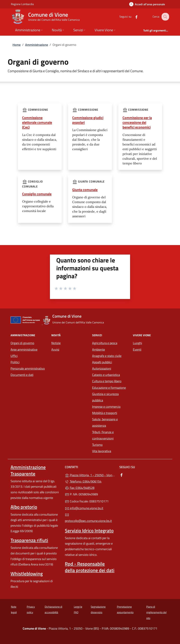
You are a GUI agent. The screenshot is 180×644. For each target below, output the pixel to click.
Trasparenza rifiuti (29, 540)
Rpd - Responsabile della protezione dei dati (90, 567)
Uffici (14, 356)
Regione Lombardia (22, 4)
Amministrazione (37, 45)
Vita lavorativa (102, 451)
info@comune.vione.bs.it (84, 508)
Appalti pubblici (102, 362)
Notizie (56, 343)
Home (17, 45)
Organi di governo (22, 343)
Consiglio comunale (37, 194)
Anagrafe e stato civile (107, 356)
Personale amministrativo (28, 368)
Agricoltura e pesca (105, 343)
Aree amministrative (24, 349)
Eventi (137, 349)
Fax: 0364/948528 (80, 488)
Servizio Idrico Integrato (89, 531)
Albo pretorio (24, 507)
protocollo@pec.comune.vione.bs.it (88, 518)
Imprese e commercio (106, 407)
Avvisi (55, 349)
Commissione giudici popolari (88, 120)
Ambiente (99, 349)
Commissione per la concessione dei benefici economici (137, 122)
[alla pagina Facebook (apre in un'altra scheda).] (134, 17)
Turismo (97, 445)
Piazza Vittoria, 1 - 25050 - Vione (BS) (90, 475)
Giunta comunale (85, 190)
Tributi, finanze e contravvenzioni (103, 435)
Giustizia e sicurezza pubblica (105, 397)
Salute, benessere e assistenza (105, 422)
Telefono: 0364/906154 (83, 481)
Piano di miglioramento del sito (156, 612)
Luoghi (137, 343)
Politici (15, 362)
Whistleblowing (27, 574)
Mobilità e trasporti (105, 413)
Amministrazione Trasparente (28, 470)
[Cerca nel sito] (165, 17)
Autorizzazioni (102, 368)
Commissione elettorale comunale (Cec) (37, 122)
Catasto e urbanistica (106, 375)
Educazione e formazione (109, 388)
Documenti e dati (22, 375)
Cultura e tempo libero (107, 381)
